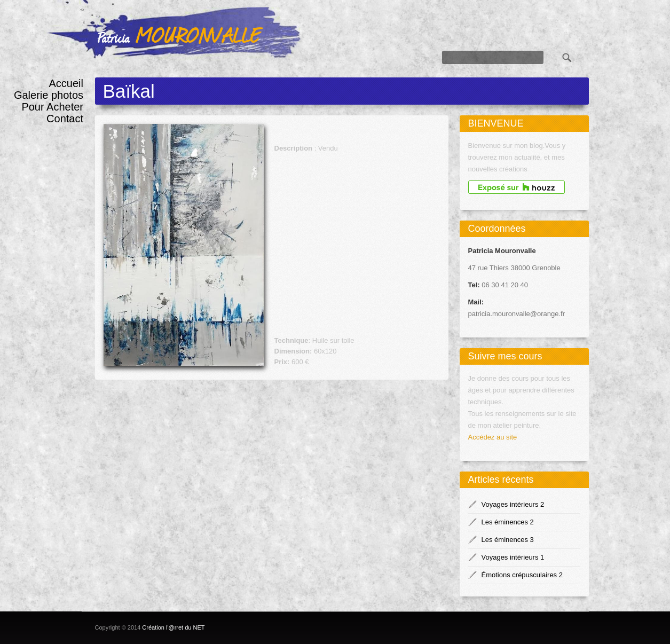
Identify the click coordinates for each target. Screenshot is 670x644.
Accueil (66, 83)
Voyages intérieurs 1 (513, 557)
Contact (65, 119)
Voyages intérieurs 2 (513, 504)
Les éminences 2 (508, 522)
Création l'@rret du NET (173, 627)
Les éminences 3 (508, 540)
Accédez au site (493, 437)
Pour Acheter (52, 107)
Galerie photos (49, 95)
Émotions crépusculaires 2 (522, 575)
